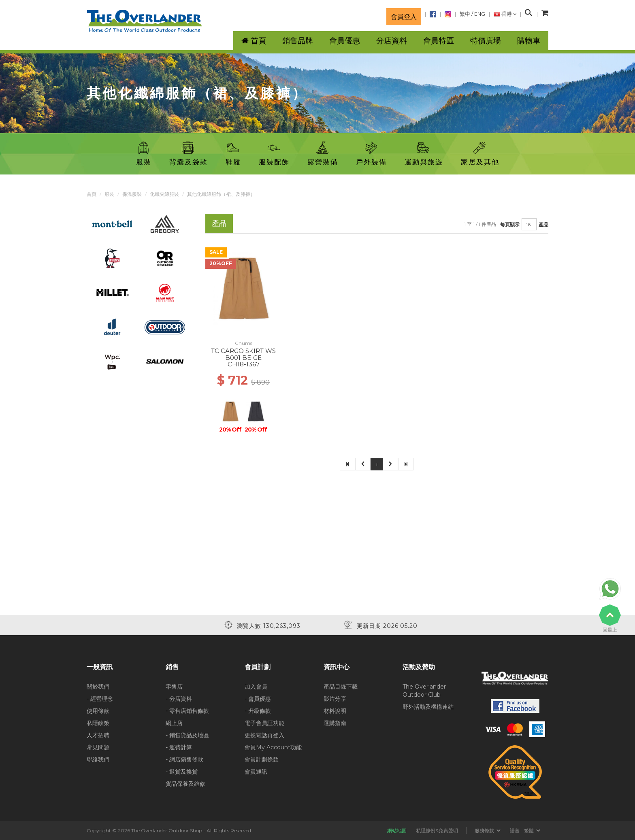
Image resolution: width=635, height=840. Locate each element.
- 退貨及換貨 (182, 772)
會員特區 (439, 41)
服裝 (109, 194)
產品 (543, 224)
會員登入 (404, 17)
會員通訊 (256, 772)
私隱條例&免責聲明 (437, 830)
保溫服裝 (132, 194)
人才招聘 (98, 735)
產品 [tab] (219, 223)
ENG (480, 14)
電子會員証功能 (264, 723)
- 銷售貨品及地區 (187, 735)
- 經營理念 (100, 699)
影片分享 (335, 699)
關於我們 (98, 687)
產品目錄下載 (341, 687)
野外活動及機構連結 (428, 707)
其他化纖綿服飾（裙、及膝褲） (221, 194)
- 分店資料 (179, 699)
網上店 (174, 723)
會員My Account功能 (273, 747)
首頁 (92, 194)
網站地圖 (397, 830)
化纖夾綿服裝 (164, 194)
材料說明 (335, 711)
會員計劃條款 (262, 759)
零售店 (174, 687)
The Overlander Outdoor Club (424, 691)
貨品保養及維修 (185, 784)
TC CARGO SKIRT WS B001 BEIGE (243, 354)
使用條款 (98, 711)
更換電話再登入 (264, 735)
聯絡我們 (98, 759)
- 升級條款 (258, 711)
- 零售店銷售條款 (187, 711)
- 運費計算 (179, 747)
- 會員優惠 (258, 699)
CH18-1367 (244, 364)
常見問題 (98, 747)
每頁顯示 (510, 224)
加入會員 (256, 687)
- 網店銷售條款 (184, 759)
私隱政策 (98, 723)
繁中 (465, 14)
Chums (244, 343)
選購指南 (335, 723)
